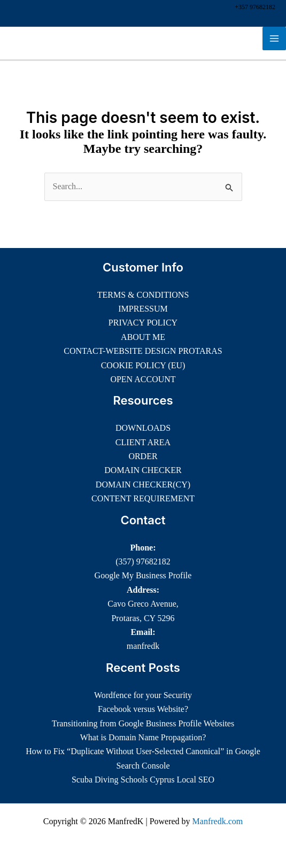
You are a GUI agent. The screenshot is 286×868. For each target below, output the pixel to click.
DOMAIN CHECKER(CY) (143, 485)
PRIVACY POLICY (143, 323)
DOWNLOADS (143, 428)
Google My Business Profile (143, 575)
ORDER (143, 456)
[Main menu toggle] (274, 38)
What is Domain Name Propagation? (143, 737)
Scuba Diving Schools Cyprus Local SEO (143, 780)
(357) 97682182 (143, 561)
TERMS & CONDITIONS (143, 295)
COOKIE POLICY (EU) (143, 365)
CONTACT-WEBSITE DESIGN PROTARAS (143, 351)
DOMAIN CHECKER (143, 470)
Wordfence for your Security (143, 695)
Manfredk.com (218, 821)
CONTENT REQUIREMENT (143, 498)
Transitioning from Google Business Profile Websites (143, 723)
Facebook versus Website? (143, 709)
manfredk (143, 646)
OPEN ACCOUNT (143, 379)
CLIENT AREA (143, 442)
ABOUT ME (143, 337)
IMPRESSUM (143, 309)
